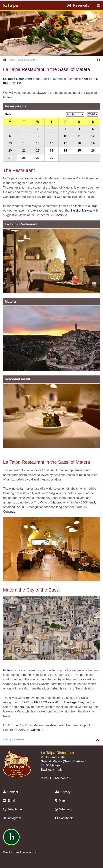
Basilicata (48, 770)
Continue (61, 215)
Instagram (12, 818)
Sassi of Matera (81, 211)
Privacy (63, 792)
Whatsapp (64, 809)
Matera (8, 670)
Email (9, 801)
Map (60, 801)
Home (9, 60)
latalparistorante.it (27, 60)
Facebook (64, 818)
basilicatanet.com (26, 852)
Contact (11, 792)
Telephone (13, 809)
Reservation (79, 5)
